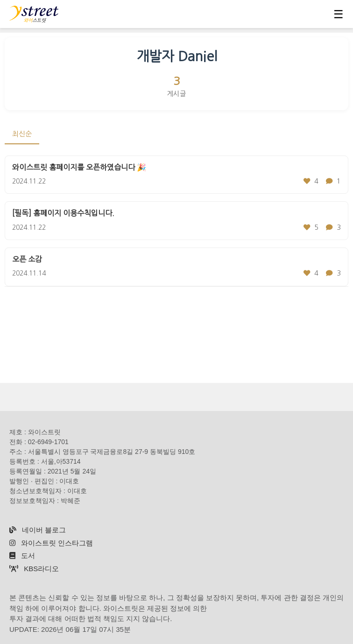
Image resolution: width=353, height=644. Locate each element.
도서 (22, 556)
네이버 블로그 (38, 530)
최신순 (22, 134)
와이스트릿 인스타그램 (51, 543)
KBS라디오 (34, 569)
